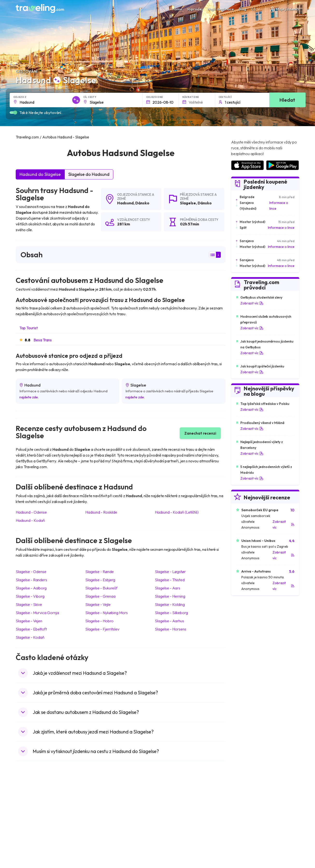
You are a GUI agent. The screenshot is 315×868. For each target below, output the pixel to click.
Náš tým (95, 797)
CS (256, 9)
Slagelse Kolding (170, 604)
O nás (94, 792)
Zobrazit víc (252, 303)
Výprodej (195, 9)
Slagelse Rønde (100, 572)
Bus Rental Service (245, 803)
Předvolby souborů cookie (180, 797)
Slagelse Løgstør (170, 572)
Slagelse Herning (170, 596)
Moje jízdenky (284, 9)
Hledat (287, 100)
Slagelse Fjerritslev (102, 629)
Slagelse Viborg (30, 596)
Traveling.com (86, 850)
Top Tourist (29, 328)
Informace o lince (279, 206)
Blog (242, 9)
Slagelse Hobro (99, 621)
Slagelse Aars (168, 588)
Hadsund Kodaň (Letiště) (177, 512)
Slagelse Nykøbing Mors (107, 613)
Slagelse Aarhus (169, 621)
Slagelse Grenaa (100, 596)
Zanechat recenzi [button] (200, 433)
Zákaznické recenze (246, 792)
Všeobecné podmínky (176, 787)
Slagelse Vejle (98, 604)
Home (177, 9)
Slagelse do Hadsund (89, 174)
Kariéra (236, 787)
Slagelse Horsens (171, 629)
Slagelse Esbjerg (100, 580)
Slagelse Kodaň (30, 637)
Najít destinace (221, 9)
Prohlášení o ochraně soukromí (184, 792)
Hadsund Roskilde (101, 512)
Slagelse (188, 203)
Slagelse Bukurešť (101, 588)
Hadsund (125, 203)
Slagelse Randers (31, 580)
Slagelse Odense (31, 572)
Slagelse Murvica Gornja (37, 613)
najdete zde (29, 397)
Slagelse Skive (29, 604)
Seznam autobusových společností (257, 797)
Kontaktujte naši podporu (47, 812)
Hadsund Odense (31, 512)
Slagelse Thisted (170, 580)
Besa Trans (43, 340)
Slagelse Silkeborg (171, 613)
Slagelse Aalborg (31, 588)
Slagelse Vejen (29, 621)
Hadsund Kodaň (30, 520)
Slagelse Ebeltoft (31, 629)
